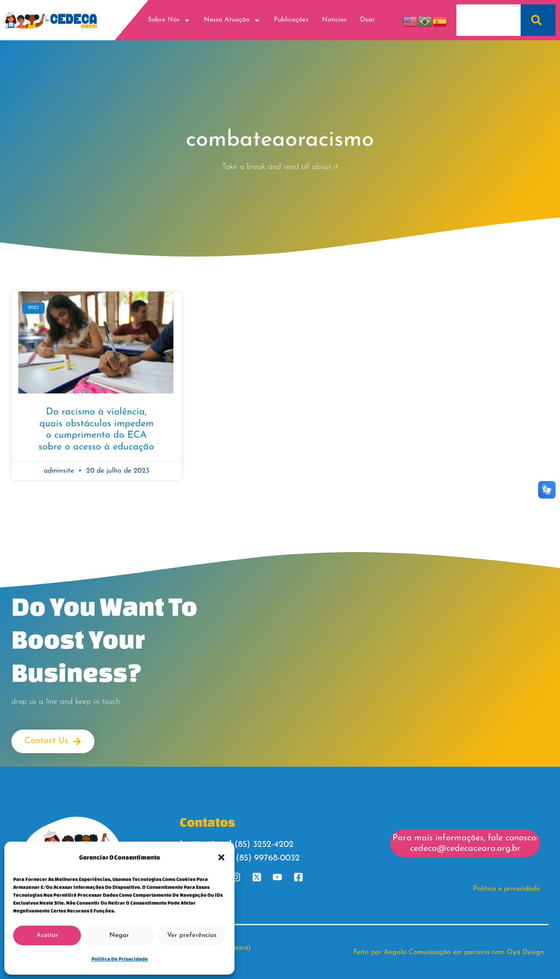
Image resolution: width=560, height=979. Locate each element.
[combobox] (488, 20)
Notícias (334, 20)
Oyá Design (525, 952)
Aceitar (47, 935)
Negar (119, 935)
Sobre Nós (169, 20)
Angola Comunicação (417, 952)
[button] (221, 857)
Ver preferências (192, 935)
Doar (367, 20)
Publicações (291, 20)
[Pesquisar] (538, 20)
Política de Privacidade (120, 959)
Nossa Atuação (232, 20)
